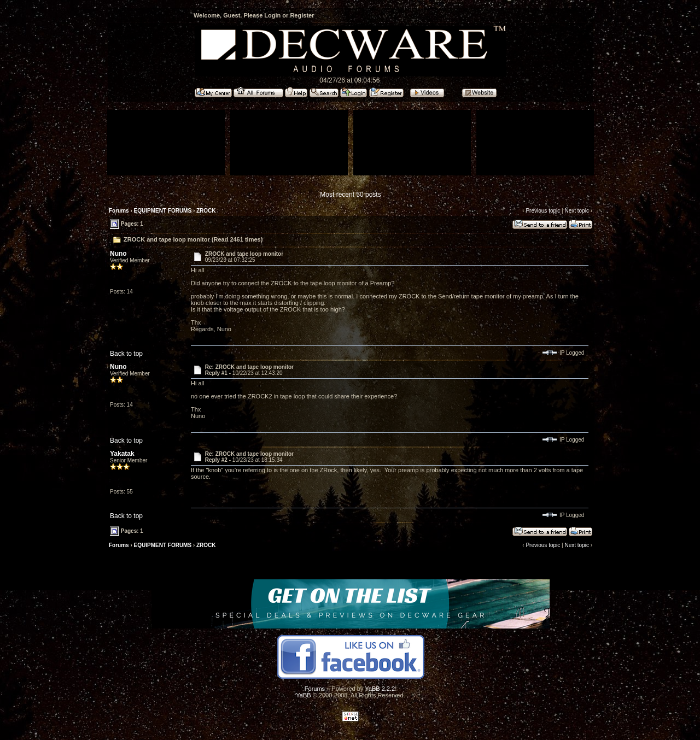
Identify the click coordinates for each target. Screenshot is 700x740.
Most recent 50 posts (350, 195)
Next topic (576, 211)
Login (272, 15)
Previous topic (543, 211)
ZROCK (206, 211)
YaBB (303, 695)
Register (302, 15)
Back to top (126, 354)
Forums (119, 211)
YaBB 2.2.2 (380, 689)
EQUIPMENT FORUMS (163, 211)
